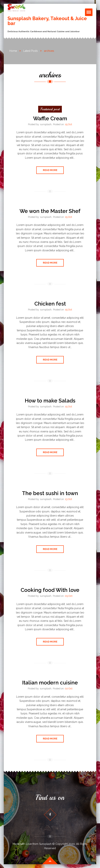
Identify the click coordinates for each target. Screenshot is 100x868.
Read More (50, 170)
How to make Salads (50, 401)
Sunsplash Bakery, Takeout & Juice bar (47, 21)
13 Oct (69, 499)
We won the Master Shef (50, 211)
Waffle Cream (50, 119)
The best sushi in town (50, 493)
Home (13, 51)
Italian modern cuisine (50, 683)
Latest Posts (31, 51)
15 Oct (69, 124)
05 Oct (69, 596)
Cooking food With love (50, 590)
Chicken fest (50, 304)
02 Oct (69, 689)
